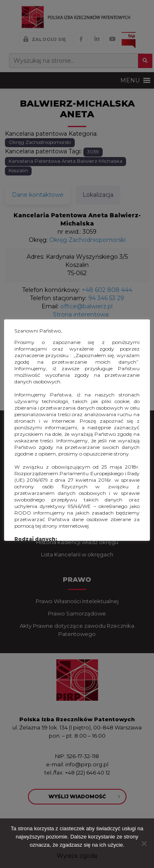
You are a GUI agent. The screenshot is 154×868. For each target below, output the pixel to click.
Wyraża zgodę (77, 856)
